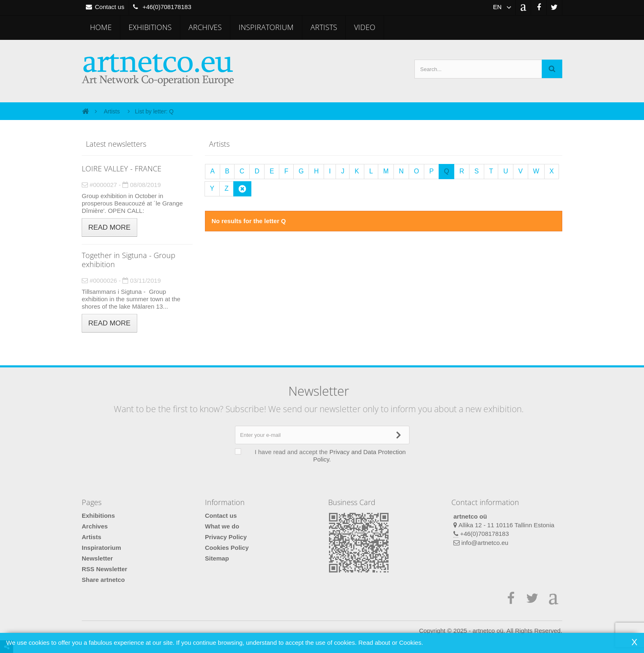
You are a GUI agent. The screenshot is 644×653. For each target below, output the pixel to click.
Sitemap (217, 558)
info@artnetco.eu (485, 543)
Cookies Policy (227, 548)
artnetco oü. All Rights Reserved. (517, 631)
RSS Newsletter (105, 569)
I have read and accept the (326, 455)
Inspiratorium (266, 27)
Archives (205, 27)
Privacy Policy (226, 537)
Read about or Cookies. (391, 643)
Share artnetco (103, 580)
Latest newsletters (116, 144)
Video (365, 27)
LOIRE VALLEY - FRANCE (122, 168)
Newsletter (97, 558)
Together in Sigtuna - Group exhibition (129, 260)
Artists (324, 27)
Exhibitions (150, 27)
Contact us (221, 516)
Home (101, 27)
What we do (222, 526)
